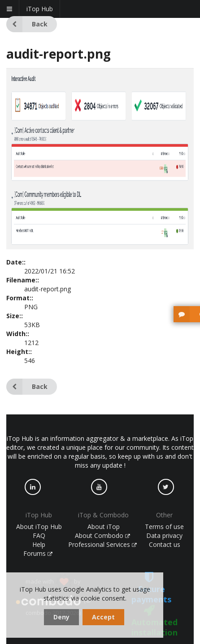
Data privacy (164, 535)
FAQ (39, 535)
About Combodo (103, 535)
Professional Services (103, 544)
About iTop (104, 527)
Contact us (165, 544)
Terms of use (164, 527)
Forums (38, 553)
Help (39, 544)
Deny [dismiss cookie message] (61, 617)
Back (27, 24)
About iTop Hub (39, 527)
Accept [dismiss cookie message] (103, 617)
